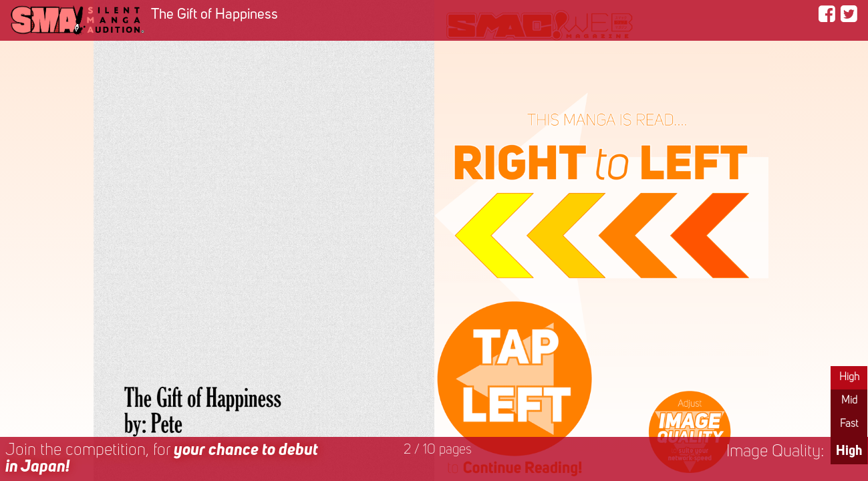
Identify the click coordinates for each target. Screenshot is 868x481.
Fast (849, 424)
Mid (849, 401)
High (849, 377)
